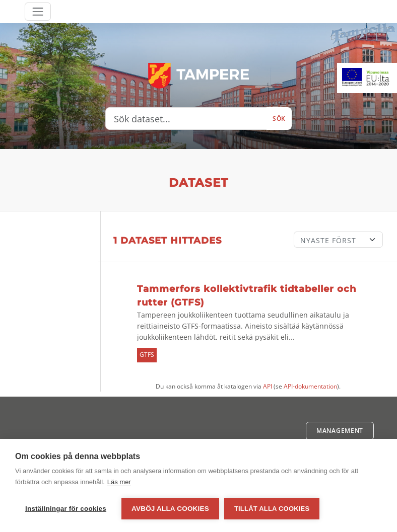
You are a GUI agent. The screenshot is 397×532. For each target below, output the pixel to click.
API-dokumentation (310, 386)
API (268, 386)
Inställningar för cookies (66, 509)
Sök (279, 119)
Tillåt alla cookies (272, 509)
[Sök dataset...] (186, 119)
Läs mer (119, 482)
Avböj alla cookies (170, 509)
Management (340, 431)
